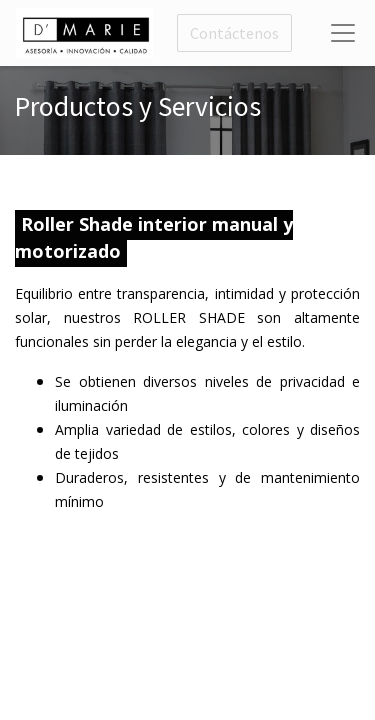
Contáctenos (234, 33)
